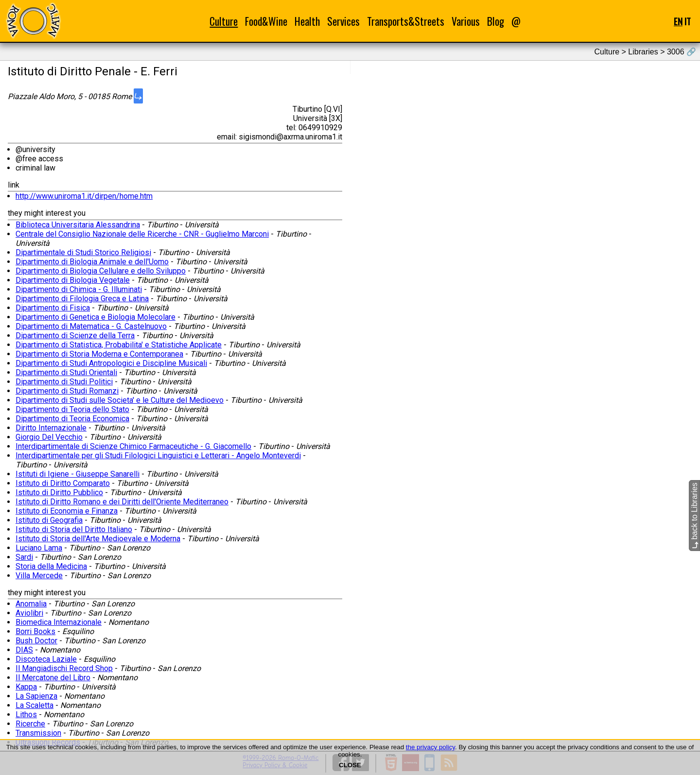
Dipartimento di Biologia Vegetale (73, 280)
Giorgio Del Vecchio (49, 437)
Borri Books (35, 631)
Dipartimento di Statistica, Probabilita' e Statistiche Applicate (119, 345)
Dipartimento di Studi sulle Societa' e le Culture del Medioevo (120, 400)
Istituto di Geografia (49, 520)
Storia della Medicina (51, 566)
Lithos (26, 715)
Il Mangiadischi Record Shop (64, 668)
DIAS (24, 650)
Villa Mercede (39, 576)
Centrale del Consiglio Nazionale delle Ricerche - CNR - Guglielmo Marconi (142, 234)
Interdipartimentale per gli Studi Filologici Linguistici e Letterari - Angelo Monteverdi (158, 456)
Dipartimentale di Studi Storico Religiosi (83, 252)
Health (307, 21)
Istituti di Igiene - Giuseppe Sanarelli (78, 474)
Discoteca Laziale (46, 659)
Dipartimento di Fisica (53, 308)
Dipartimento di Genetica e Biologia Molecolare (96, 317)
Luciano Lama (39, 548)
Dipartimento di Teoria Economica (72, 419)
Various (466, 21)
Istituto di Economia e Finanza (67, 511)
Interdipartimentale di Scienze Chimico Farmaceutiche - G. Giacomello (133, 446)
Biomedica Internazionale (59, 622)
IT (688, 21)
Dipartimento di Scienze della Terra (75, 336)
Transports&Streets (406, 21)
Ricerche (30, 724)
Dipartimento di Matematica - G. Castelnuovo (91, 326)
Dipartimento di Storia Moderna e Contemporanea (99, 354)
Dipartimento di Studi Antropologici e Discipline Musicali (111, 363)
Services (343, 21)
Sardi (24, 557)
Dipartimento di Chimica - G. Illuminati (79, 289)
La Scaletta (35, 705)
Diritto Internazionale (51, 428)
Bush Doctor (36, 641)
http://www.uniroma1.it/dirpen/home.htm (84, 196)
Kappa (26, 687)
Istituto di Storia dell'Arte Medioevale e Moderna (98, 539)
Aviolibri (29, 613)
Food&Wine (266, 21)
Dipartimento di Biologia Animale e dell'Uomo (92, 262)
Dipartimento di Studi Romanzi (67, 391)
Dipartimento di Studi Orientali (66, 372)
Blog (496, 21)
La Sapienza (36, 696)
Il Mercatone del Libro (53, 678)
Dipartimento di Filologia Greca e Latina (82, 299)
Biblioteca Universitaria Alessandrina (78, 225)
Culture (224, 21)
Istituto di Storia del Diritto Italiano (74, 529)
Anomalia (31, 604)
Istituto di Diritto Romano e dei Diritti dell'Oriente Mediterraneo (122, 502)
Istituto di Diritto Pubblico (59, 492)
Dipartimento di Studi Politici (64, 382)
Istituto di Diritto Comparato (63, 483)
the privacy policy (430, 747)
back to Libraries (694, 516)
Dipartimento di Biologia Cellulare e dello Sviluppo (101, 271)
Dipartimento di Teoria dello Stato (72, 409)
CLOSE (350, 765)
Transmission (38, 733)
